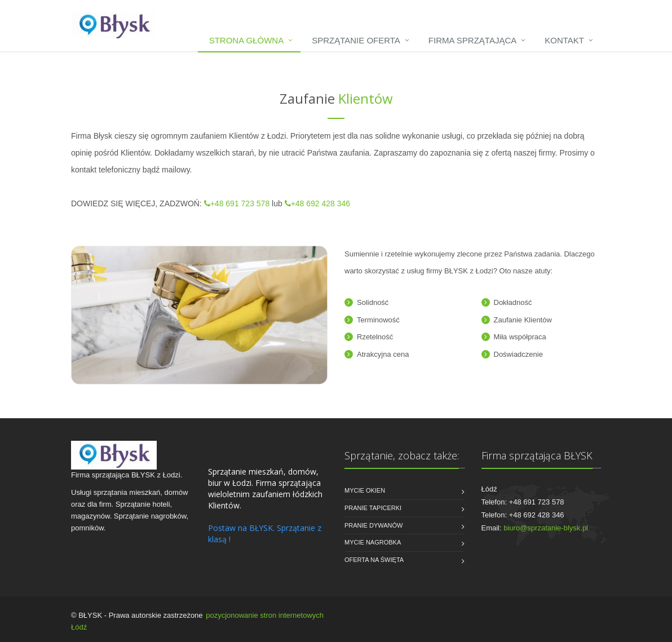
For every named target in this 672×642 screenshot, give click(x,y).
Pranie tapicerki (373, 508)
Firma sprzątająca (472, 40)
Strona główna (247, 40)
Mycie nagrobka (373, 542)
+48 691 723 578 (237, 203)
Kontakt (564, 40)
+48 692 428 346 (318, 203)
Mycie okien (365, 490)
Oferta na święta (374, 560)
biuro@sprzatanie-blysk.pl (546, 528)
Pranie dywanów (374, 525)
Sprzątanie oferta (356, 40)
